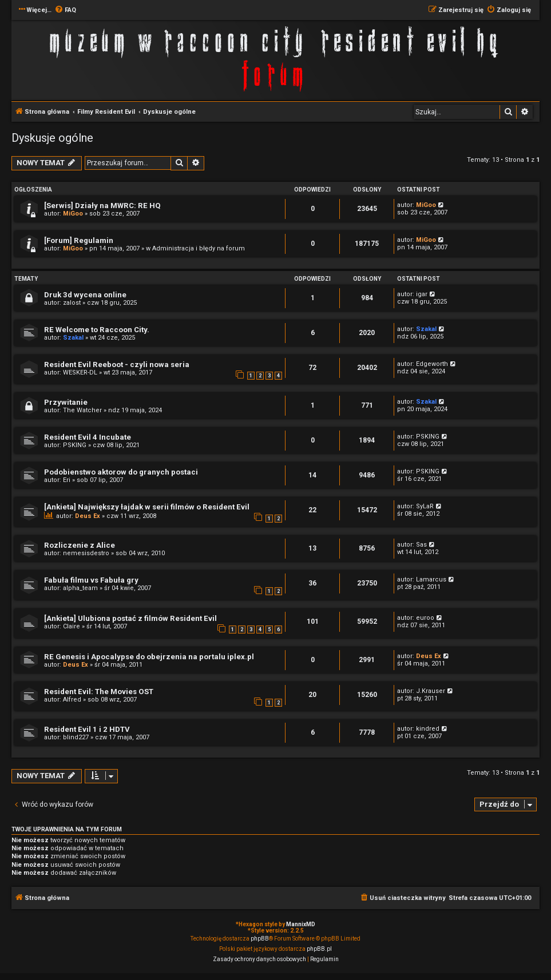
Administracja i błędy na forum (199, 248)
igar (422, 294)
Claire (72, 626)
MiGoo (73, 214)
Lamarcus (431, 579)
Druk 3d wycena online (85, 295)
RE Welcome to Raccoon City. (97, 330)
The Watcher (82, 410)
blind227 (76, 737)
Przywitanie (66, 402)
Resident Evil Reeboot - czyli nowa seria (117, 364)
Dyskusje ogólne (52, 138)
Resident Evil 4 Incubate (88, 437)
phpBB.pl (319, 949)
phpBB (260, 939)
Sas (421, 545)
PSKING (75, 445)
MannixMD (301, 924)
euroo (425, 618)
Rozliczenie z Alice (80, 545)
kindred (428, 729)
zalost (72, 303)
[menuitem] (65, 10)
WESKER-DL (80, 373)
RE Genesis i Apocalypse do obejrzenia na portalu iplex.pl (149, 657)
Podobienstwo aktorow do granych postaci (121, 472)
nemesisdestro (86, 553)
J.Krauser (431, 691)
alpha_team (80, 588)
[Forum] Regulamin (79, 240)
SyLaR (425, 506)
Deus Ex (88, 516)
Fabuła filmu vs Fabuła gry (91, 580)
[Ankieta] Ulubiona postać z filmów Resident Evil (130, 618)
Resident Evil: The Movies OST (99, 692)
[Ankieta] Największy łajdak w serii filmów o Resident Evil (147, 507)
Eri (67, 480)
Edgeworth (432, 364)
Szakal (73, 338)
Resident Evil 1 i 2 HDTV (87, 729)
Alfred (72, 700)
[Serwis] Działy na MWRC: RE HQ (102, 206)
